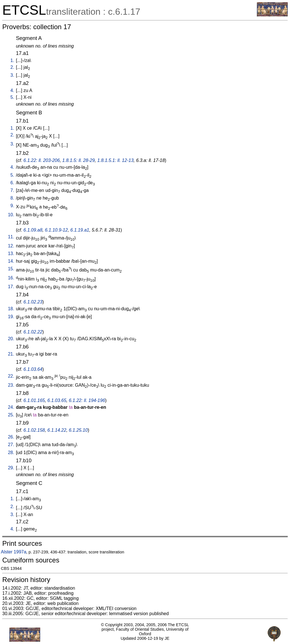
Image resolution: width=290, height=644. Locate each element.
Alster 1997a (14, 552)
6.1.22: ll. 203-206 (42, 160)
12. (11, 246)
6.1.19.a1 (80, 230)
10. (11, 215)
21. (11, 354)
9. (12, 206)
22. (11, 376)
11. (11, 237)
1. (12, 60)
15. (11, 269)
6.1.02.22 (33, 332)
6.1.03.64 (33, 369)
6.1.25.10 (78, 430)
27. (11, 445)
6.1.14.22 (57, 430)
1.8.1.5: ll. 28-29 (79, 160)
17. (11, 287)
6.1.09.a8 (33, 230)
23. (11, 385)
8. (12, 198)
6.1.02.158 (34, 430)
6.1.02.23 (33, 302)
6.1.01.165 (34, 400)
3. (12, 75)
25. (11, 415)
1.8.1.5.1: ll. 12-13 (115, 160)
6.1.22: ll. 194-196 (87, 400)
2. (12, 67)
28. (11, 452)
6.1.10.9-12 (56, 230)
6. (12, 183)
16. (11, 278)
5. (12, 97)
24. (11, 407)
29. (11, 468)
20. (11, 339)
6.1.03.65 (57, 400)
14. (11, 261)
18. (11, 309)
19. (11, 317)
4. (12, 90)
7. (12, 190)
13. (11, 253)
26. (11, 437)
